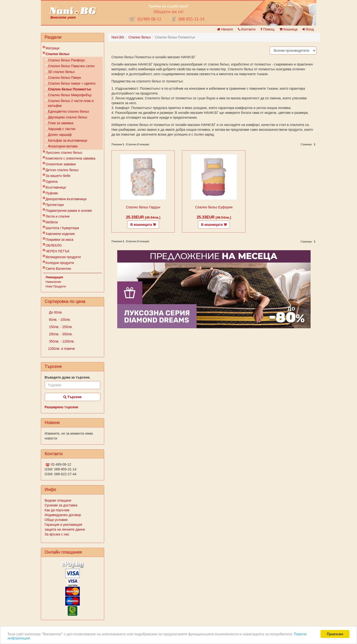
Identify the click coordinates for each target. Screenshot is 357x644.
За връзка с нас (57, 534)
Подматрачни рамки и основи (69, 211)
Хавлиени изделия (60, 234)
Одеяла (52, 182)
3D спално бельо (61, 72)
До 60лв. (55, 312)
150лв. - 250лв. (60, 327)
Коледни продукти (60, 263)
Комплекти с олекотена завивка (71, 158)
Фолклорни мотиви (63, 146)
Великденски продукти (63, 257)
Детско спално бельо (62, 170)
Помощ (267, 29)
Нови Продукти (56, 286)
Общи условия (56, 520)
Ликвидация (55, 277)
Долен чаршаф (60, 135)
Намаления (53, 282)
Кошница (288, 29)
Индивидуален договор (63, 515)
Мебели (52, 222)
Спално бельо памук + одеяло (72, 83)
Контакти (247, 29)
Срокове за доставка (61, 505)
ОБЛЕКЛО (54, 245)
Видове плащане (58, 500)
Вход (308, 29)
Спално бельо (58, 54)
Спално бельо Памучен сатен (71, 66)
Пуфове (52, 193)
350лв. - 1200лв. (61, 341)
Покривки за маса (60, 240)
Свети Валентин (58, 269)
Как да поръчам (57, 510)
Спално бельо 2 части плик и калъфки (71, 103)
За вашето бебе (58, 176)
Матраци (53, 48)
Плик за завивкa (61, 123)
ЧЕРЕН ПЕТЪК (58, 251)
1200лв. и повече (62, 349)
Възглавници (56, 187)
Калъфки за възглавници (68, 140)
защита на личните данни (65, 529)
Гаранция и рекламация (64, 525)
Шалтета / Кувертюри (62, 228)
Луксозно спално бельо (64, 153)
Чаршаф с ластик (62, 129)
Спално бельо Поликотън (70, 89)
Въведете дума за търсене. (68, 377)
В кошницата (143, 225)
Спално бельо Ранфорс (67, 60)
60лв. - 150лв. (59, 320)
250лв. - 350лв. (60, 334)
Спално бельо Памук (65, 78)
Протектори (55, 205)
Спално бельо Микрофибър (70, 95)
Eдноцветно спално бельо (69, 111)
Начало (225, 29)
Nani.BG (118, 37)
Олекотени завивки (61, 164)
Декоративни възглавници (66, 199)
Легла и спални (58, 216)
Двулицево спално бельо (68, 117)
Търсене (73, 397)
